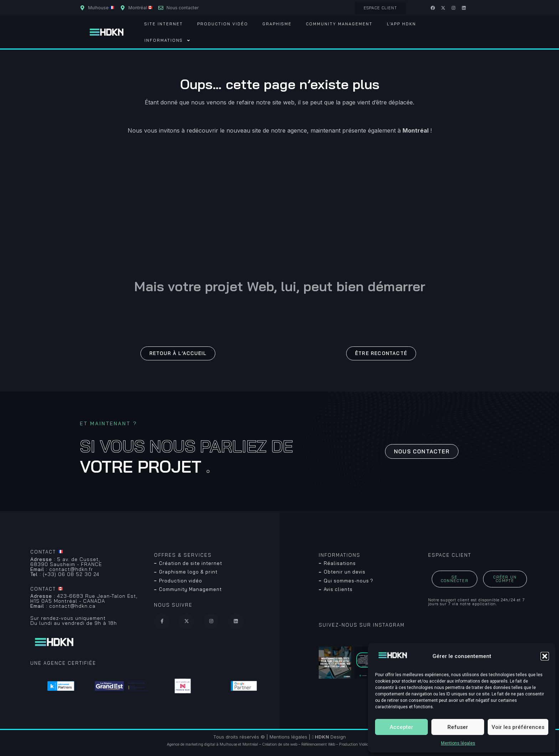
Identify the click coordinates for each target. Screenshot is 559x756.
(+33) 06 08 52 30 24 (65, 574)
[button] (545, 656)
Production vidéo (223, 24)
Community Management (339, 24)
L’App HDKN (401, 24)
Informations (167, 40)
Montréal (250, 744)
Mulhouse (228, 744)
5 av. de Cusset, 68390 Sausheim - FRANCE (66, 562)
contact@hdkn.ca (63, 606)
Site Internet (164, 24)
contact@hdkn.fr (62, 569)
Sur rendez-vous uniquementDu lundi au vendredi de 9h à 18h (74, 621)
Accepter (401, 727)
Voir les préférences (518, 727)
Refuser (458, 727)
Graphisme (277, 24)
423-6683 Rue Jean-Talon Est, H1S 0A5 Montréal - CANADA (84, 598)
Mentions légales (458, 743)
